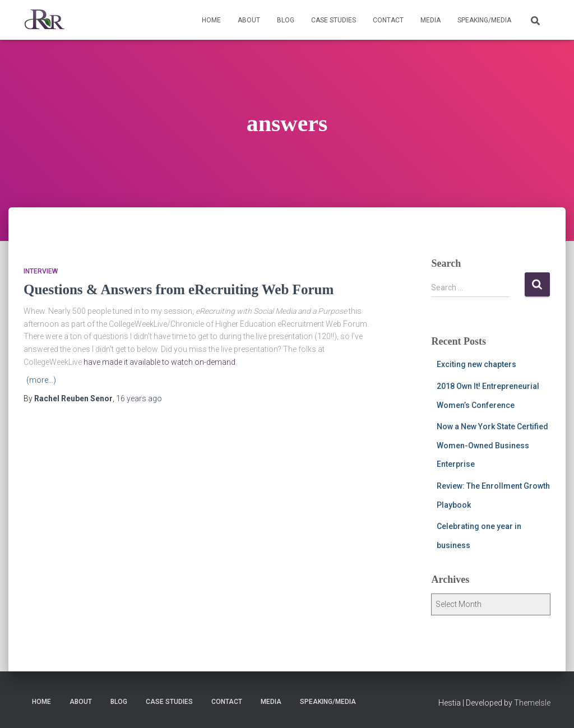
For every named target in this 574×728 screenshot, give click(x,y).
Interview (41, 271)
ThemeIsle (532, 703)
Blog (286, 20)
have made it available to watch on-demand (159, 362)
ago (139, 398)
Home (211, 20)
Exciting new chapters (476, 364)
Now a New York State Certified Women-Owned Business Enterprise (492, 445)
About (249, 20)
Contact (388, 20)
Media (430, 20)
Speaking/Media (484, 20)
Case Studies (334, 20)
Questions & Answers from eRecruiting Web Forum (179, 289)
